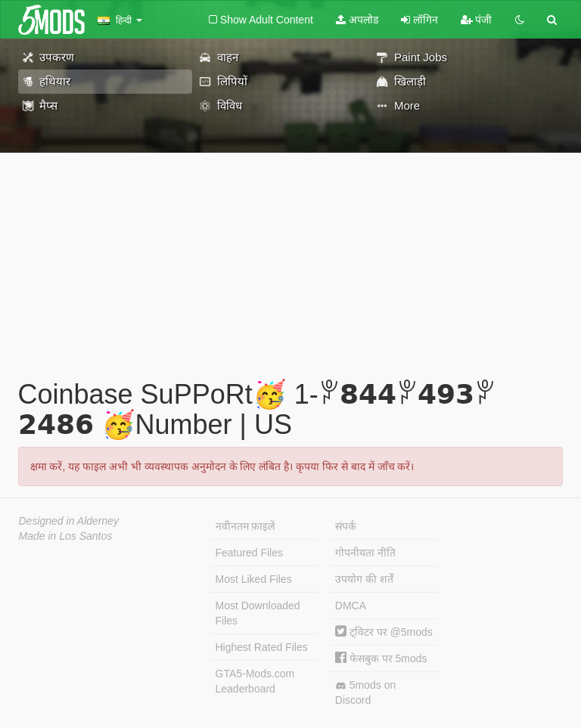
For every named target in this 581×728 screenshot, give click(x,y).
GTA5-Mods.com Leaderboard (255, 681)
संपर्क (346, 526)
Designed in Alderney (69, 521)
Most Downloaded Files (258, 613)
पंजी (477, 20)
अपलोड (357, 20)
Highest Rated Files (262, 647)
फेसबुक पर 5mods (381, 658)
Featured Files (249, 553)
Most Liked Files (254, 579)
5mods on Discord (365, 692)
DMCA (351, 606)
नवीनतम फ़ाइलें (245, 526)
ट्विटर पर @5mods (384, 632)
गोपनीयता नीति (365, 553)
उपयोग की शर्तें (364, 579)
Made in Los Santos (66, 536)
